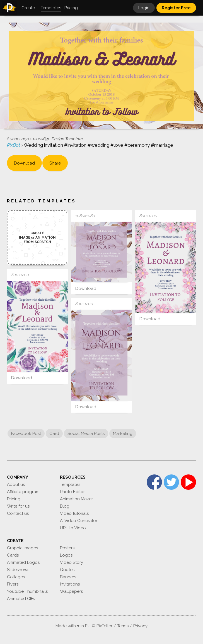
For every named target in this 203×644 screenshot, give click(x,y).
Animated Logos (23, 562)
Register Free (176, 8)
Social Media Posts (86, 434)
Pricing (14, 499)
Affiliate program (23, 492)
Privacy (140, 626)
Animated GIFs (21, 599)
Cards (13, 555)
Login (144, 8)
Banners (68, 577)
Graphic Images (22, 548)
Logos (66, 555)
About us (16, 484)
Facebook (154, 482)
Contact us (18, 513)
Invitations (70, 584)
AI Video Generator (79, 521)
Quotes (67, 570)
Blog (65, 506)
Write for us (18, 506)
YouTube (188, 482)
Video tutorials (74, 513)
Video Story (72, 562)
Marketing (123, 434)
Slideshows (18, 570)
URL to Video (73, 528)
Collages (16, 577)
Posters (67, 548)
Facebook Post (26, 434)
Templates (70, 484)
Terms (123, 626)
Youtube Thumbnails (27, 591)
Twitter (171, 482)
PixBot (14, 145)
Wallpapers (71, 591)
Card (54, 434)
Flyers (13, 584)
